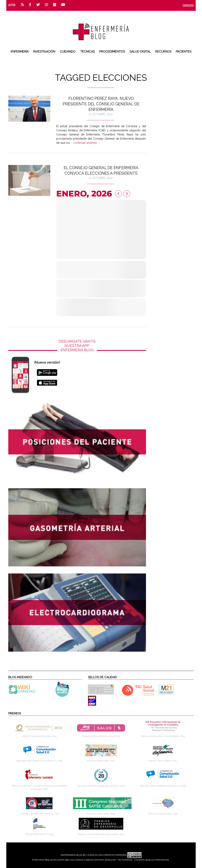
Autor (12, 5)
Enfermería (20, 52)
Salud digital (140, 52)
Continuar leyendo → (87, 143)
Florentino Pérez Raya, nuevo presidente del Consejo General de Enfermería (101, 104)
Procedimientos (112, 52)
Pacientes (184, 52)
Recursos (163, 52)
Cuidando (68, 52)
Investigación (44, 52)
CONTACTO (188, 5)
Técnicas (87, 52)
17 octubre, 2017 (101, 114)
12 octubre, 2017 (101, 178)
